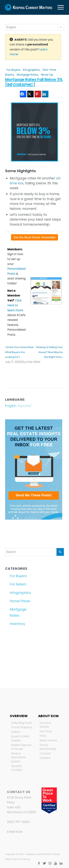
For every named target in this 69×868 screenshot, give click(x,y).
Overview (19, 716)
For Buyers (13, 70)
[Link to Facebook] (39, 863)
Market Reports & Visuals (21, 747)
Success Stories (45, 725)
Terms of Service (21, 859)
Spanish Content (17, 768)
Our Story (46, 731)
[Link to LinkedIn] (61, 863)
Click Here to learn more (15, 305)
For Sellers (18, 584)
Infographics (31, 70)
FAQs (43, 736)
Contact (45, 753)
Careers (45, 758)
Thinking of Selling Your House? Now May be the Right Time (49, 352)
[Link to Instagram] (50, 863)
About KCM (48, 716)
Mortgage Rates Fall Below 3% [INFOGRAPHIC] (34, 82)
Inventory (17, 624)
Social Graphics (22, 727)
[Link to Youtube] (56, 863)
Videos (16, 732)
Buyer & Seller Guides (20, 738)
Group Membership (48, 747)
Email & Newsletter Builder (19, 757)
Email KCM (15, 832)
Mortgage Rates (28, 75)
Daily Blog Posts (22, 723)
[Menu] (59, 7)
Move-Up (47, 75)
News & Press (48, 740)
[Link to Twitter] (45, 863)
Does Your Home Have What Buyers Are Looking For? (19, 352)
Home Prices (20, 601)
